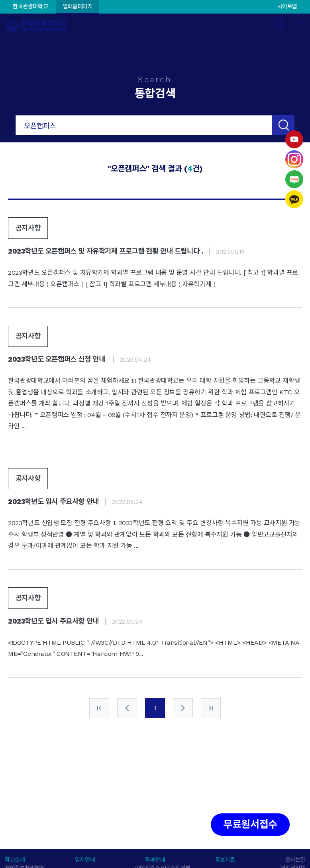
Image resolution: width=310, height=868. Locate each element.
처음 (99, 708)
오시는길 (295, 860)
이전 (127, 708)
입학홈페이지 (78, 6)
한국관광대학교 (30, 6)
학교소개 (15, 860)
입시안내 (85, 860)
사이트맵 (287, 6)
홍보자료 (225, 860)
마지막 (211, 708)
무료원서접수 (250, 824)
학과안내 (155, 860)
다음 (183, 708)
